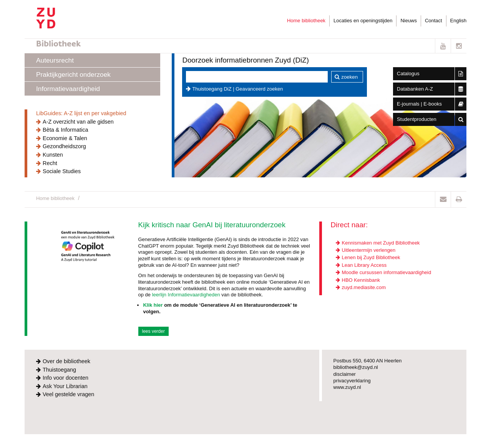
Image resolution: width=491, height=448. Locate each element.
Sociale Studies (62, 171)
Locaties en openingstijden (363, 21)
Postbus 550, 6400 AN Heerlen (368, 361)
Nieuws (408, 21)
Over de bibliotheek (66, 361)
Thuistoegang (59, 370)
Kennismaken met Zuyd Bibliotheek (381, 243)
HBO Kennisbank (361, 280)
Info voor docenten (66, 378)
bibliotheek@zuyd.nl (356, 367)
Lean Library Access (364, 265)
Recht (50, 163)
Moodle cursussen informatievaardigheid (387, 272)
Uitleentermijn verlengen (369, 250)
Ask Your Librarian (65, 386)
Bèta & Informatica (65, 130)
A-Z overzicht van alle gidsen (78, 122)
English (458, 21)
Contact (434, 21)
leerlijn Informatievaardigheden (186, 295)
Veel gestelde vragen (68, 394)
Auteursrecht (55, 60)
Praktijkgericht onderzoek (73, 74)
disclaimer (345, 374)
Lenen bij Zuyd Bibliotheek (371, 257)
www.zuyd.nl (347, 387)
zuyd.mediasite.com (364, 287)
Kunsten (53, 155)
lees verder (153, 331)
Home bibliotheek (306, 21)
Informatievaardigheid (68, 89)
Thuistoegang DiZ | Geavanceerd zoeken (237, 89)
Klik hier (153, 305)
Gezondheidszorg (64, 146)
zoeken (349, 77)
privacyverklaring (352, 381)
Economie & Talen (65, 138)
